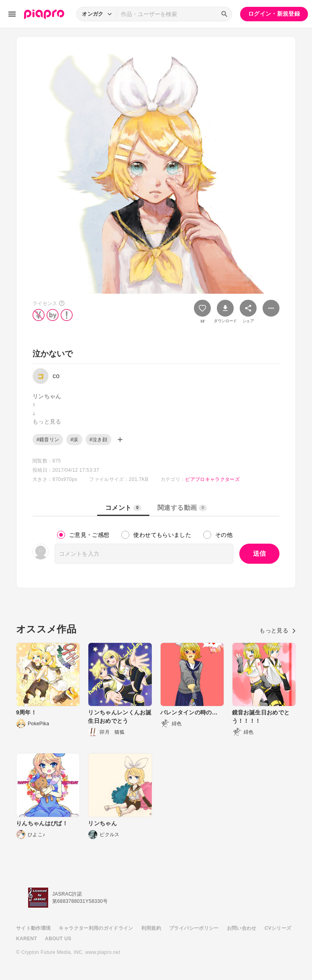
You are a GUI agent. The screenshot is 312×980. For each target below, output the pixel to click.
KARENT (27, 939)
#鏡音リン (48, 440)
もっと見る (278, 630)
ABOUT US (58, 939)
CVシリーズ (278, 928)
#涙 (74, 440)
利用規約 (151, 928)
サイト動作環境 (33, 928)
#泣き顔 (98, 440)
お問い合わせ (242, 928)
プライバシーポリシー (194, 928)
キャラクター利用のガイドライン (96, 928)
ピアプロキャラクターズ (212, 479)
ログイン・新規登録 (274, 14)
